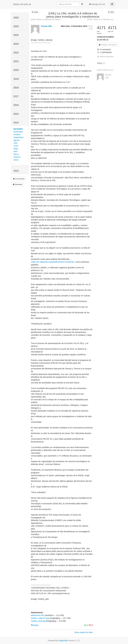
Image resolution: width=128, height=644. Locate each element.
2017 (16, 96)
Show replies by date (84, 632)
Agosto (17, 140)
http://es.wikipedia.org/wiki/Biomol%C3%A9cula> (53, 262)
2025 (16, 26)
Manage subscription (108, 45)
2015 (16, 114)
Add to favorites (105, 57)
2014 (16, 123)
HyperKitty (63, 640)
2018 (16, 88)
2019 (16, 79)
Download (18, 184)
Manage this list (97, 4)
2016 (16, 105)
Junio (16, 146)
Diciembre (18, 129)
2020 (16, 70)
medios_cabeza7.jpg (40, 618)
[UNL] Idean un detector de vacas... (46, 19)
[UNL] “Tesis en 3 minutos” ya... (101, 19)
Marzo (16, 154)
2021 (16, 61)
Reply (35, 625)
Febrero (17, 157)
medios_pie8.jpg (38, 621)
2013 (16, 171)
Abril (15, 151)
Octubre (17, 135)
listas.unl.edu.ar (22, 4)
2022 (16, 53)
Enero (16, 160)
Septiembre (19, 137)
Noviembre (18, 132)
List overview (19, 179)
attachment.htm (38, 615)
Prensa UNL (46, 26)
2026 (16, 18)
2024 (16, 35)
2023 (16, 44)
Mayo (16, 149)
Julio (16, 143)
